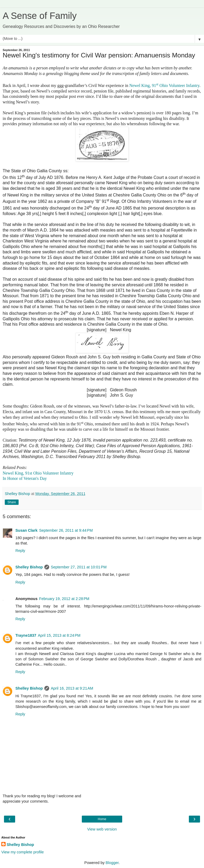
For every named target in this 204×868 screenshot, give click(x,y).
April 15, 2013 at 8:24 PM (59, 635)
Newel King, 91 (143, 85)
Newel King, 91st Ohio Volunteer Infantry (38, 473)
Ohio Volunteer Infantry (179, 85)
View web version (102, 829)
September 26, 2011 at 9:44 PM (66, 530)
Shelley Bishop (29, 567)
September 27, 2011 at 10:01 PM (79, 567)
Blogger (112, 863)
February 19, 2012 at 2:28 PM (64, 599)
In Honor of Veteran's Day (25, 478)
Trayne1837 (26, 635)
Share (12, 502)
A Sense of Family (40, 16)
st (157, 84)
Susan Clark (26, 530)
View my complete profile (23, 852)
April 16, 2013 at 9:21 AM (72, 688)
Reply (20, 551)
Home (102, 819)
